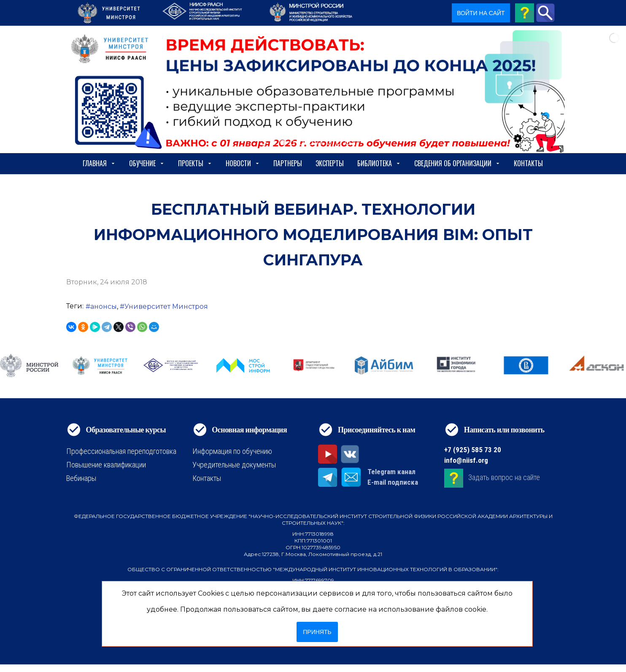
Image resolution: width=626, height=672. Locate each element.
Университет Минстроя (166, 306)
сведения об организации (457, 163)
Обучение (147, 163)
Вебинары (81, 478)
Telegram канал (391, 472)
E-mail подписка (393, 482)
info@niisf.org (466, 460)
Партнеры (288, 163)
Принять (317, 632)
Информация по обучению (232, 451)
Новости (243, 163)
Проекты (195, 163)
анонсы (104, 306)
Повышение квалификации (106, 465)
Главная (99, 163)
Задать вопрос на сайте (504, 477)
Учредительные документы (234, 465)
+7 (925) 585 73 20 (473, 450)
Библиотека (379, 163)
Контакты (528, 163)
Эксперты (330, 163)
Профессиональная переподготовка (121, 451)
